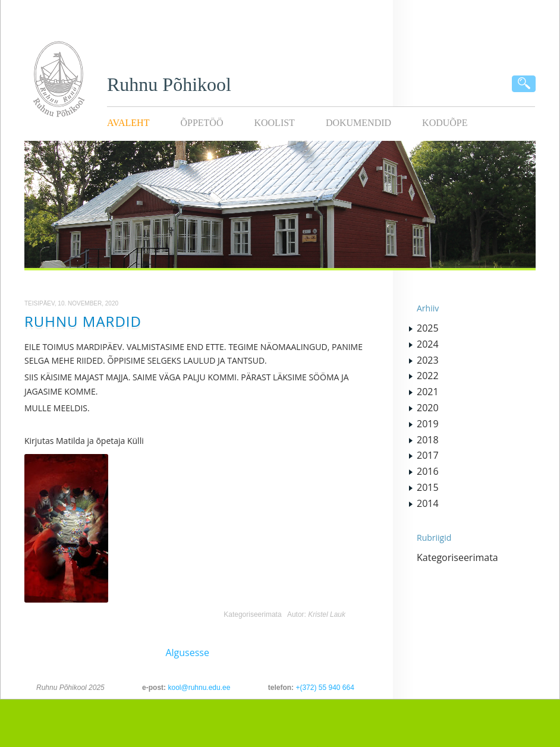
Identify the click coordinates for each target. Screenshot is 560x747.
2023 (428, 360)
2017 (428, 455)
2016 (428, 471)
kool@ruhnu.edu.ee (199, 688)
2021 (428, 392)
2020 (428, 408)
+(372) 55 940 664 (325, 688)
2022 (428, 376)
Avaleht (128, 123)
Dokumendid (358, 123)
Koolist (274, 123)
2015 (428, 487)
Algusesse (187, 653)
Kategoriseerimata (252, 614)
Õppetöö (202, 123)
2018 (428, 440)
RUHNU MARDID (83, 321)
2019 (428, 424)
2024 (428, 344)
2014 (428, 503)
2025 (428, 328)
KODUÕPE (445, 123)
